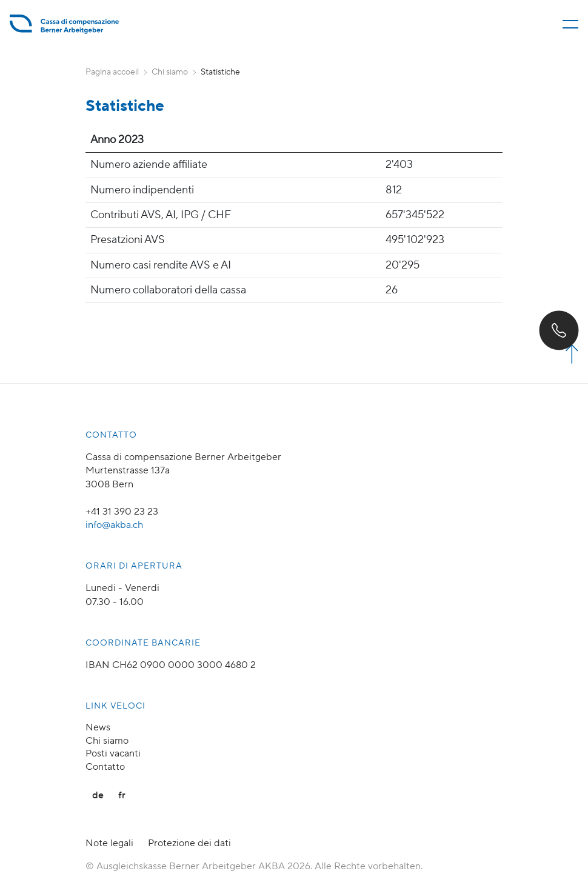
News (98, 727)
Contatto (105, 767)
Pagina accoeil (112, 72)
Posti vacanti (113, 753)
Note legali (109, 843)
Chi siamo (170, 72)
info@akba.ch (114, 525)
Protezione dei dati (189, 843)
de (98, 795)
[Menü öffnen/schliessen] (570, 24)
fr (122, 795)
